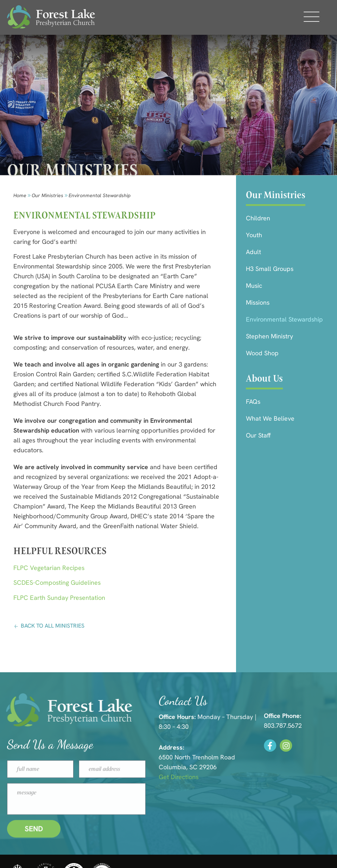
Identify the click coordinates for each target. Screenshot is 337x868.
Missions (258, 302)
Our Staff (258, 435)
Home (20, 195)
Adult (253, 252)
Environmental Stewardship (284, 319)
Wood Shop (262, 353)
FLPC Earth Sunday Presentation (59, 598)
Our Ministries (47, 195)
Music (254, 286)
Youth (254, 235)
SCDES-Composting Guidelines (57, 582)
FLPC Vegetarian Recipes (49, 568)
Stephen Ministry (269, 336)
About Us (264, 378)
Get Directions (256, 777)
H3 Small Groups (270, 269)
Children (258, 218)
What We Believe (270, 418)
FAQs (253, 401)
